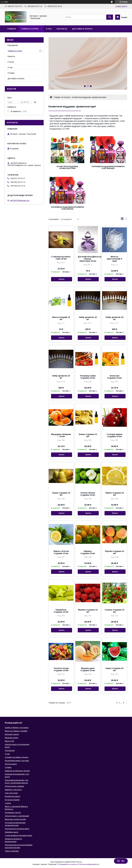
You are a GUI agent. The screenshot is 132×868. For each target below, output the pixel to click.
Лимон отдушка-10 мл (114, 494)
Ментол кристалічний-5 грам (114, 259)
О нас (49, 29)
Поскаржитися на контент (68, 864)
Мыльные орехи (12, 738)
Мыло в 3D (9, 741)
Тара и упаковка (12, 851)
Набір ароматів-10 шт (88, 318)
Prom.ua (79, 862)
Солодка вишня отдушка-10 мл (114, 435)
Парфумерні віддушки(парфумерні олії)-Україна (68, 208)
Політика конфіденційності (89, 864)
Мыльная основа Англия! (15, 819)
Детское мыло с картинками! (17, 816)
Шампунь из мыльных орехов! (17, 771)
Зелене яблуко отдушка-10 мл (88, 494)
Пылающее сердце (13, 813)
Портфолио (13, 45)
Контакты (62, 29)
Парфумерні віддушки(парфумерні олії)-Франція (108, 168)
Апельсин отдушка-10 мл (114, 377)
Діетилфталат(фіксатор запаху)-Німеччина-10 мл (88, 259)
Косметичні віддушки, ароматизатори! (67, 168)
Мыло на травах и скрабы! (16, 731)
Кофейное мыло (12, 832)
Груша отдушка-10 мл (61, 494)
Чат (121, 861)
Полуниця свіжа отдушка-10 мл (88, 377)
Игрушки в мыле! (12, 734)
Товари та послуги (62, 97)
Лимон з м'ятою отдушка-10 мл (61, 552)
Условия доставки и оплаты (17, 757)
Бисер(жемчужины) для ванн (17, 761)
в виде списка (126, 219)
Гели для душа (11, 793)
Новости (11, 56)
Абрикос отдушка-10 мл (88, 552)
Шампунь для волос (13, 790)
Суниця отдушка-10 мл (114, 611)
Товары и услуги (30, 29)
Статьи (11, 62)
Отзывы (11, 73)
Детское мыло (11, 764)
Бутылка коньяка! (12, 800)
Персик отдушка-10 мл (114, 552)
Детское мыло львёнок (14, 786)
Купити (62, 279)
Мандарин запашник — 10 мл (61, 435)
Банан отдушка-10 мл (88, 435)
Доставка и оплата (82, 29)
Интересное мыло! (13, 796)
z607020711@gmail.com (20, 200)
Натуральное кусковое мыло (17, 829)
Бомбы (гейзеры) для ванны (17, 728)
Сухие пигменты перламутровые (18, 835)
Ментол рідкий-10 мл (61, 318)
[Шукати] (110, 17)
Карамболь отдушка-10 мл (61, 611)
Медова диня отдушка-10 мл (88, 669)
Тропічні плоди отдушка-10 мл (61, 669)
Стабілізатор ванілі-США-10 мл (61, 258)
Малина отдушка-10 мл (88, 611)
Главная (12, 29)
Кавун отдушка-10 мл (114, 669)
